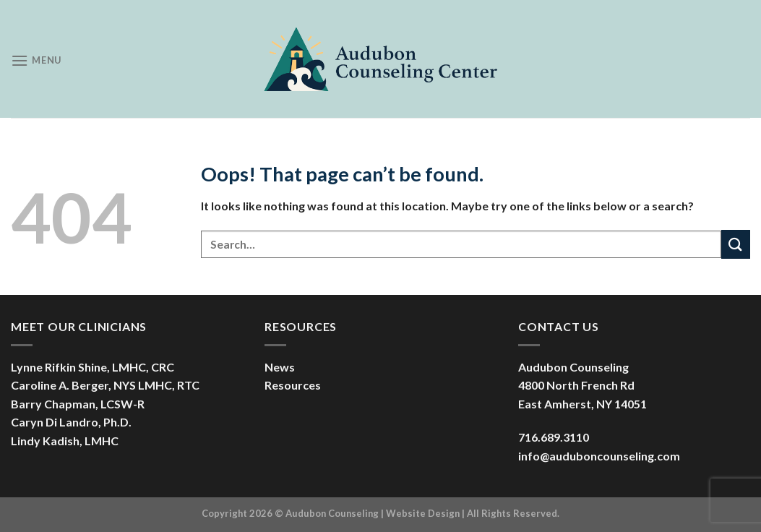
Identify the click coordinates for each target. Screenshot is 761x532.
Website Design (423, 513)
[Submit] (736, 244)
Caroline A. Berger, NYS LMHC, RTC (105, 385)
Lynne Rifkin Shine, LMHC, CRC (93, 367)
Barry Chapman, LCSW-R (78, 404)
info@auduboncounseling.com (599, 456)
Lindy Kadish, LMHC (65, 441)
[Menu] (36, 60)
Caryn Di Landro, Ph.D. (71, 422)
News (280, 367)
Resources (293, 385)
